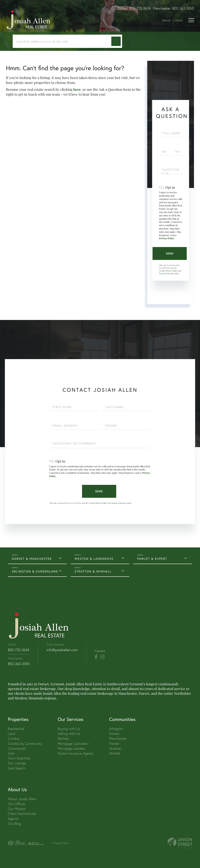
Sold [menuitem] (11, 753)
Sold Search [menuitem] (17, 768)
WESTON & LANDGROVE (94, 559)
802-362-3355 (183, 8)
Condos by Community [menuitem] (25, 744)
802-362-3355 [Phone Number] (19, 664)
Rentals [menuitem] (63, 738)
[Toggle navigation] (191, 20)
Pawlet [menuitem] (114, 744)
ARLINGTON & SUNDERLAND (35, 571)
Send (170, 253)
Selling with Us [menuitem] (69, 734)
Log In (178, 20)
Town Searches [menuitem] (19, 758)
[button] (116, 41)
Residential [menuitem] (16, 729)
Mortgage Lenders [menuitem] (71, 748)
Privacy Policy (167, 238)
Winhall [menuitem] (115, 753)
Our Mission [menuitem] (17, 809)
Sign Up (166, 20)
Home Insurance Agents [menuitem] (75, 753)
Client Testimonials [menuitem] (22, 814)
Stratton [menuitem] (115, 748)
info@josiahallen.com (62, 650)
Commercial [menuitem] (17, 748)
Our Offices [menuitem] (16, 804)
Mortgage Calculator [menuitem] (73, 744)
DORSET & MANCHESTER (32, 559)
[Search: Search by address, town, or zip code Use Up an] (63, 41)
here (77, 89)
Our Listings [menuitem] (17, 763)
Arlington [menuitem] (116, 729)
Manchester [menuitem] (118, 738)
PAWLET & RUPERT (152, 559)
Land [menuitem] (11, 734)
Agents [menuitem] (13, 819)
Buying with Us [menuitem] (69, 729)
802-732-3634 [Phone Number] (19, 650)
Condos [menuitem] (14, 738)
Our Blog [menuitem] (14, 824)
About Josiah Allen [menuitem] (22, 799)
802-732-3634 (140, 8)
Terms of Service (166, 273)
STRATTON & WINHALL (93, 571)
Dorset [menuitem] (114, 734)
